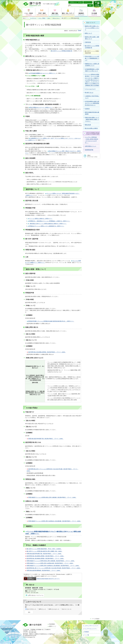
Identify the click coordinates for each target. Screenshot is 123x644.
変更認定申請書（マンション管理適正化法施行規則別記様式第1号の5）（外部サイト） (51, 321)
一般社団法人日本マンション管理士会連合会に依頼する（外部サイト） (48, 224)
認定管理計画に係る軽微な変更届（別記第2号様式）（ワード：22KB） (45, 556)
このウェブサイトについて (91, 626)
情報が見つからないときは (92, 156)
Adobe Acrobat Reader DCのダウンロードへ (42, 579)
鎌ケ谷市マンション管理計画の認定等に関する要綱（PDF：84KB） (45, 551)
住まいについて (56, 18)
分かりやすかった (31, 609)
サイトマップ (88, 2)
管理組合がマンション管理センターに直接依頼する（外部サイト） (47, 226)
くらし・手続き (42, 18)
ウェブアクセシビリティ (91, 629)
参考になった (42, 609)
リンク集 (87, 635)
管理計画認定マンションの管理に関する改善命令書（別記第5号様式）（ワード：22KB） (50, 563)
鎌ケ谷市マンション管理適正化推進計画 (62, 51)
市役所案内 (52, 624)
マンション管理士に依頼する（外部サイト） (41, 219)
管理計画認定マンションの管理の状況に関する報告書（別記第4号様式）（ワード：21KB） (52, 497)
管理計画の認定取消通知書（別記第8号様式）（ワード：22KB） (44, 570)
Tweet (79, 30)
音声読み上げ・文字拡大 (76, 2)
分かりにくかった (67, 609)
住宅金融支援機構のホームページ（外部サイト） (43, 73)
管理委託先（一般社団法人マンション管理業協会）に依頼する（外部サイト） (50, 221)
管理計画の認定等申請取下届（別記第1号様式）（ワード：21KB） (46, 439)
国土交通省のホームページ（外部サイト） (41, 107)
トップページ (33, 18)
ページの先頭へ (96, 619)
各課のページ (52, 626)
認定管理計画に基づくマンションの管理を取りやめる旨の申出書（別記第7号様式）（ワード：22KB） (54, 568)
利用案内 (87, 632)
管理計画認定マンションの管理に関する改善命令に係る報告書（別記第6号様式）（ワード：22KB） (55, 521)
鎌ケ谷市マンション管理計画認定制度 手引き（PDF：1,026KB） (44, 549)
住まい (49, 18)
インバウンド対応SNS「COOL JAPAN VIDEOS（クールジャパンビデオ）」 (91, 140)
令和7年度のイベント (91, 146)
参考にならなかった (54, 609)
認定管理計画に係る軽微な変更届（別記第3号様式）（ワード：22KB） (47, 352)
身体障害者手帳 (89, 150)
